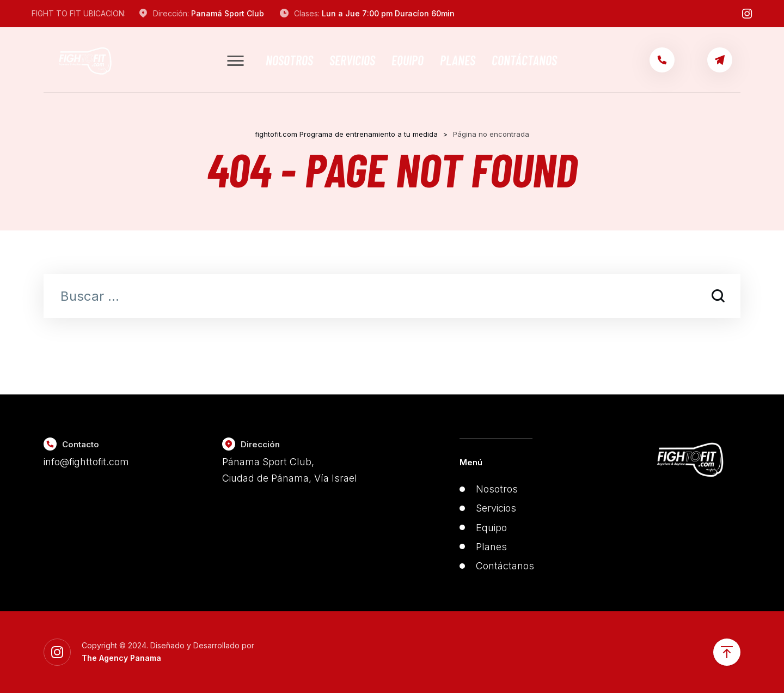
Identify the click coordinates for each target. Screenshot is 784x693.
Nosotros (289, 60)
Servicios (352, 60)
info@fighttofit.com (86, 462)
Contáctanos (524, 60)
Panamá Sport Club (228, 13)
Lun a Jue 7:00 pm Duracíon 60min (388, 13)
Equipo (408, 60)
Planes (458, 60)
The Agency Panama (121, 658)
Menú (471, 462)
